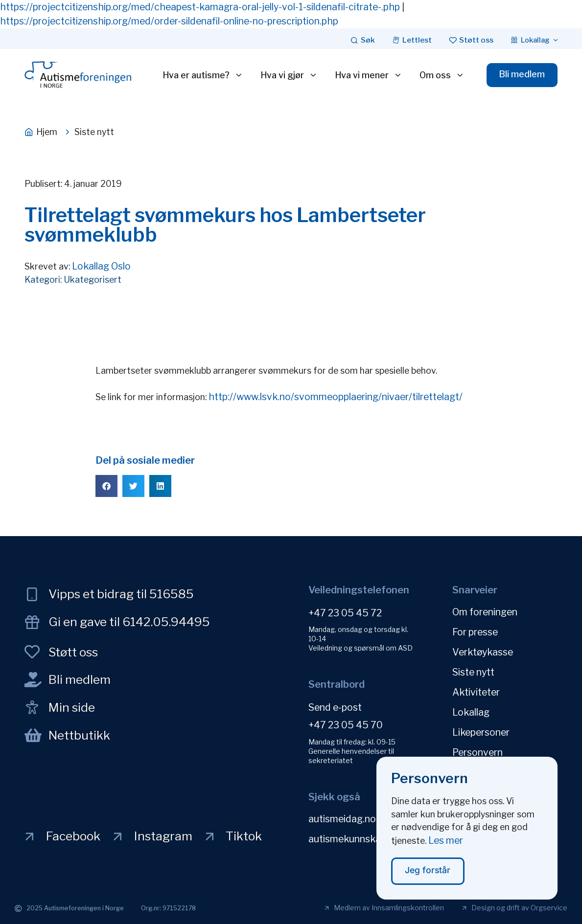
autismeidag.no (342, 819)
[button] (106, 486)
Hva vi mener (369, 75)
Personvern (477, 752)
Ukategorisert (93, 280)
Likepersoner (481, 732)
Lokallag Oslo (101, 266)
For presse (475, 632)
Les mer (446, 846)
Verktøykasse (483, 652)
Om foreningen (485, 612)
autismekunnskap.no (354, 839)
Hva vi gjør (289, 75)
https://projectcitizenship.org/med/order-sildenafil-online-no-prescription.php (169, 21)
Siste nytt (473, 672)
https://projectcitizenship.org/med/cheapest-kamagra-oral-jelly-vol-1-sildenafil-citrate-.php (200, 7)
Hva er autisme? (203, 75)
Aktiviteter (476, 692)
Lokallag (471, 712)
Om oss (442, 75)
